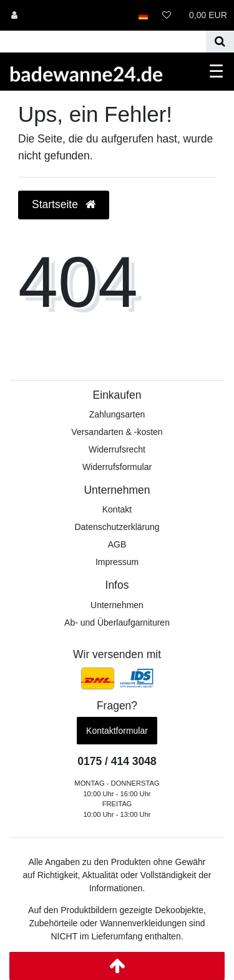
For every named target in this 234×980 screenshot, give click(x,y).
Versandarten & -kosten (117, 432)
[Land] (143, 15)
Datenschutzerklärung (117, 527)
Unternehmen (117, 605)
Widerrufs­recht (117, 449)
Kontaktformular (117, 731)
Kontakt (117, 509)
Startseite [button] (64, 204)
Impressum (117, 562)
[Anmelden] (14, 15)
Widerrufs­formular (117, 467)
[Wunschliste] (167, 15)
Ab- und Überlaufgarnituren (117, 622)
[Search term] (103, 42)
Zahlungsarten (117, 414)
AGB (117, 544)
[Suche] (220, 42)
